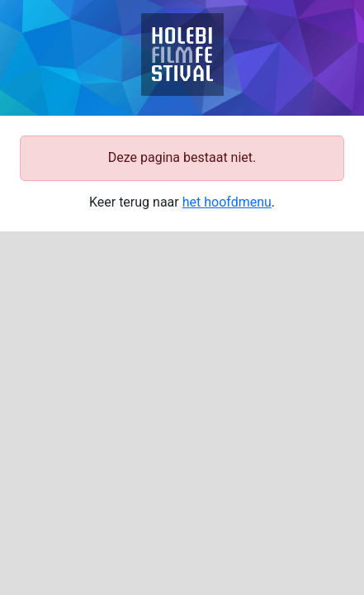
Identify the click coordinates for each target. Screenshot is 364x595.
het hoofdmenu (227, 202)
